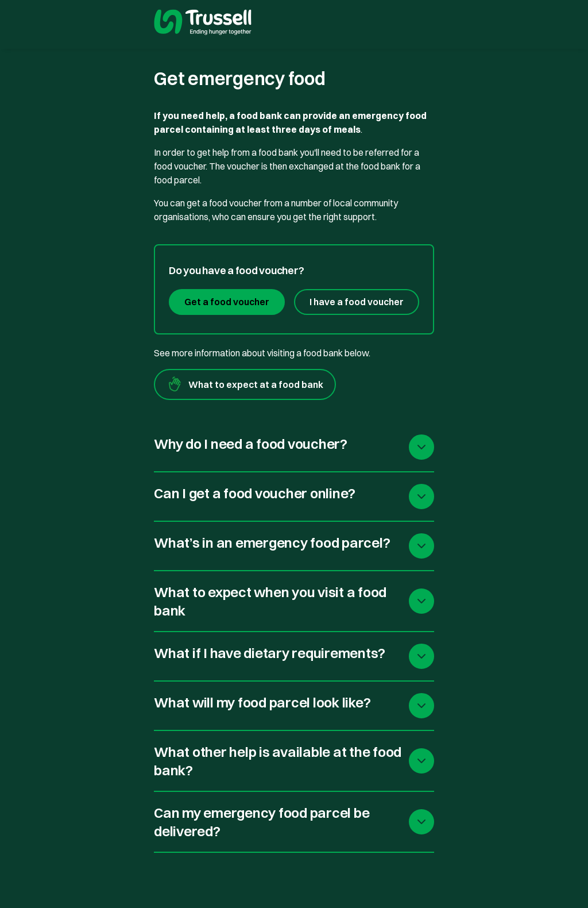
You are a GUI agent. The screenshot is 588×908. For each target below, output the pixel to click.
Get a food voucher (227, 302)
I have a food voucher (357, 302)
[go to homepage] (203, 24)
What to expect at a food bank (245, 384)
